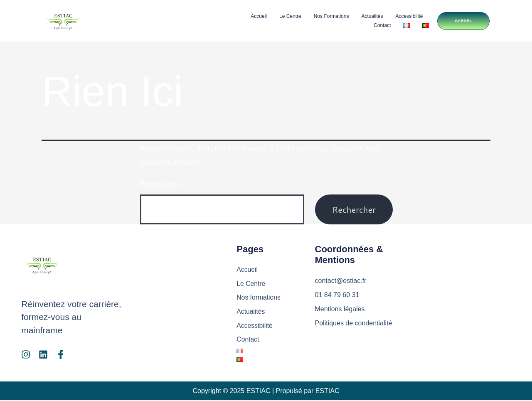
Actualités (371, 16)
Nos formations (330, 16)
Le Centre (289, 16)
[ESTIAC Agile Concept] (452, 295)
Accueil (257, 16)
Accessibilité (408, 16)
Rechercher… (162, 184)
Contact (381, 25)
